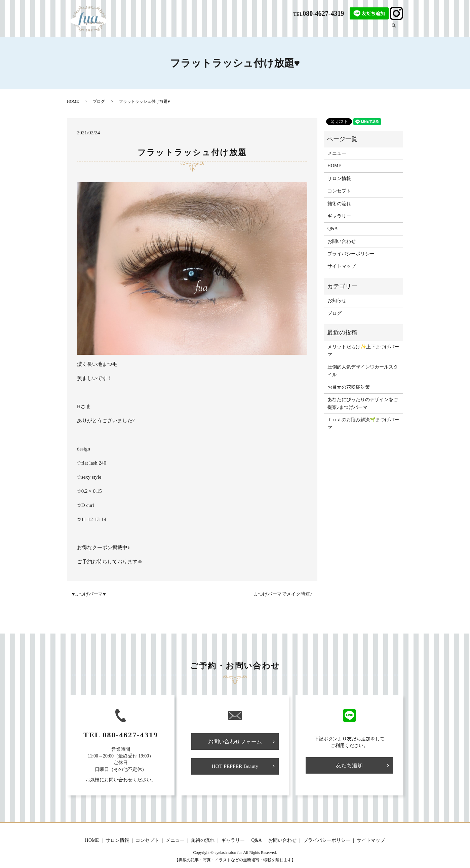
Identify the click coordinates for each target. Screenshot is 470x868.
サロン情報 (227, 29)
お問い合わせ (342, 241)
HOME (203, 29)
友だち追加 (349, 765)
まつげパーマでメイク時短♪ (283, 594)
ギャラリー (351, 29)
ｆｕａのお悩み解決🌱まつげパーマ (363, 423)
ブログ (375, 29)
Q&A (329, 29)
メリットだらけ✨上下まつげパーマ (363, 351)
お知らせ (337, 300)
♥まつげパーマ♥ (89, 594)
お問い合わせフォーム (235, 742)
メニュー (281, 29)
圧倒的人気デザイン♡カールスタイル (363, 371)
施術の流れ (307, 29)
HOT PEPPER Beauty (235, 767)
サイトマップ (342, 266)
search (397, 29)
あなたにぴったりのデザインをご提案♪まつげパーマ (363, 403)
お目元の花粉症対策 (349, 387)
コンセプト (256, 29)
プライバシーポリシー (351, 254)
